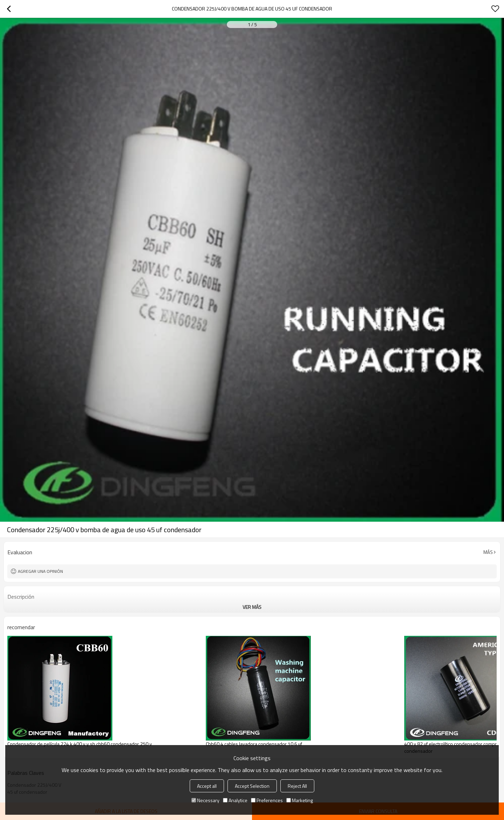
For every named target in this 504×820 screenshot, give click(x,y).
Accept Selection (252, 786)
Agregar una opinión (40, 571)
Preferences (267, 800)
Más (488, 552)
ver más (252, 607)
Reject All (297, 786)
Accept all (207, 786)
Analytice (235, 800)
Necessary (205, 800)
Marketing (300, 800)
